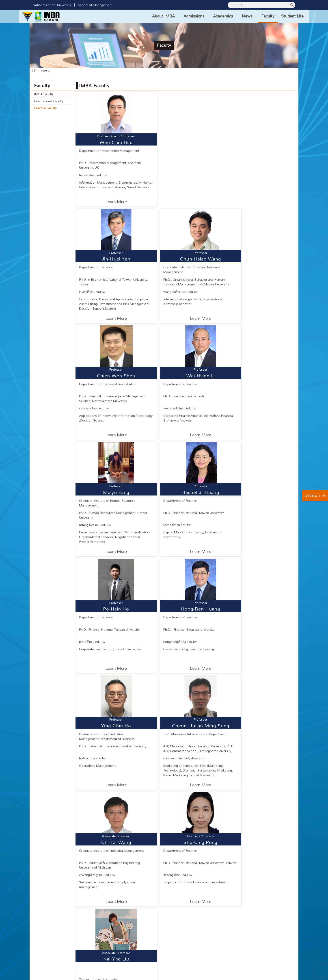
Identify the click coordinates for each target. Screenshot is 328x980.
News (237, 16)
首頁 (34, 71)
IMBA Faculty (45, 94)
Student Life (282, 16)
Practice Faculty (47, 109)
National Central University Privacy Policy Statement (251, 973)
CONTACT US (315, 496)
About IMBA (153, 16)
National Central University (52, 5)
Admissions (183, 16)
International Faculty (50, 102)
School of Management (95, 5)
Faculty (257, 16)
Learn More (111, 201)
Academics (213, 16)
